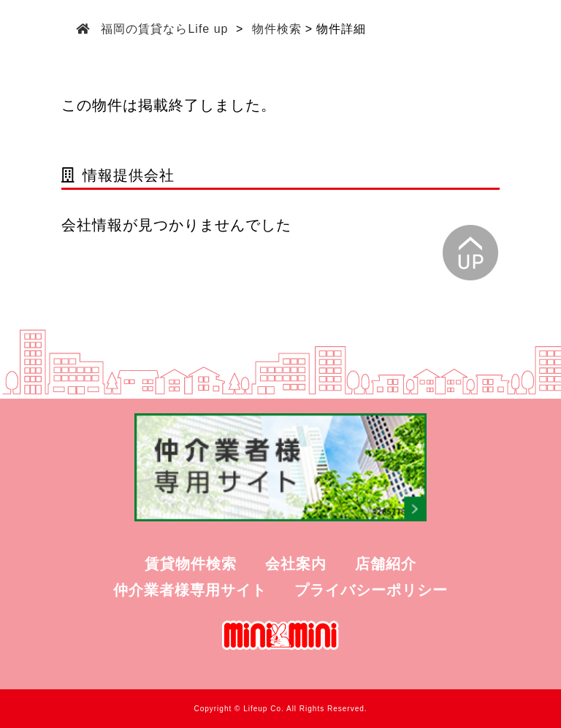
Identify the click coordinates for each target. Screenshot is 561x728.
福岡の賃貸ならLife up (165, 29)
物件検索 (277, 29)
